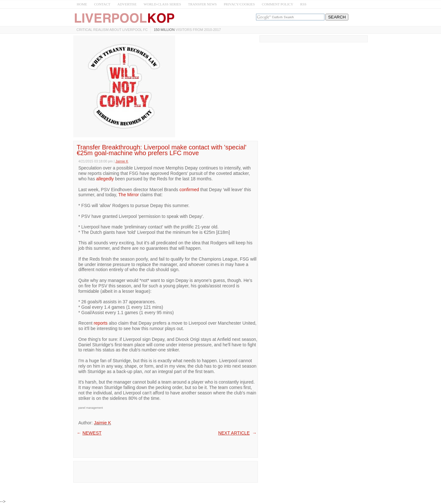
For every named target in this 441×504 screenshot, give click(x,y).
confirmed (189, 190)
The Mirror (129, 195)
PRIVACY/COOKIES (239, 4)
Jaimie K (103, 423)
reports (101, 323)
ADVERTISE (127, 4)
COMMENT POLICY (277, 4)
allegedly (105, 179)
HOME (82, 4)
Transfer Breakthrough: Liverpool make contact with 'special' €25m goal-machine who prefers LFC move (162, 150)
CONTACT (102, 4)
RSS (303, 4)
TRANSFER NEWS (203, 4)
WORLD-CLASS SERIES (162, 4)
